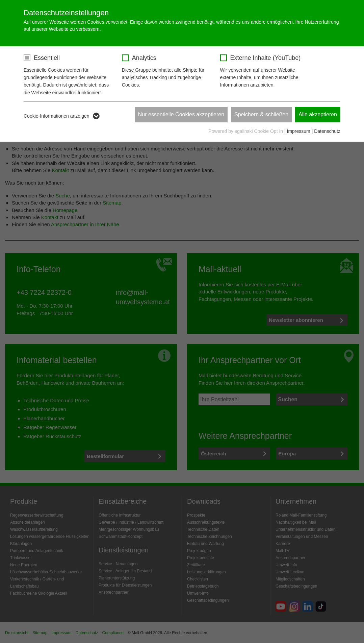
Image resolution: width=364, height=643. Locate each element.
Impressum (299, 131)
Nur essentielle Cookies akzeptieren (181, 114)
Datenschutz (327, 131)
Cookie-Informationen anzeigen (57, 116)
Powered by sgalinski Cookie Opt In (246, 131)
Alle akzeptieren (318, 114)
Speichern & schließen (261, 114)
